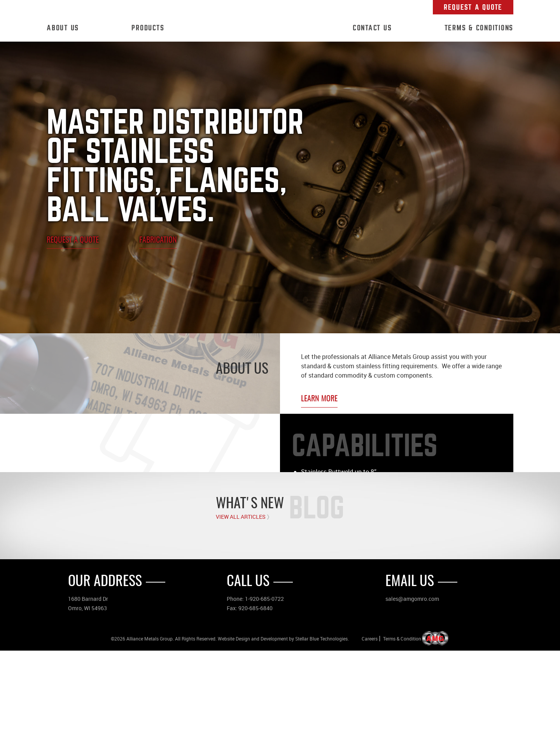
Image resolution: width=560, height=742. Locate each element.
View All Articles (241, 608)
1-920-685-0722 (264, 690)
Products (148, 28)
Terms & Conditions (479, 28)
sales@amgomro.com (412, 690)
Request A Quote (473, 7)
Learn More (319, 399)
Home (259, 28)
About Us (63, 28)
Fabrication (158, 240)
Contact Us (372, 28)
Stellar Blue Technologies (321, 730)
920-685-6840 (255, 699)
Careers (370, 730)
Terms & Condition (402, 730)
